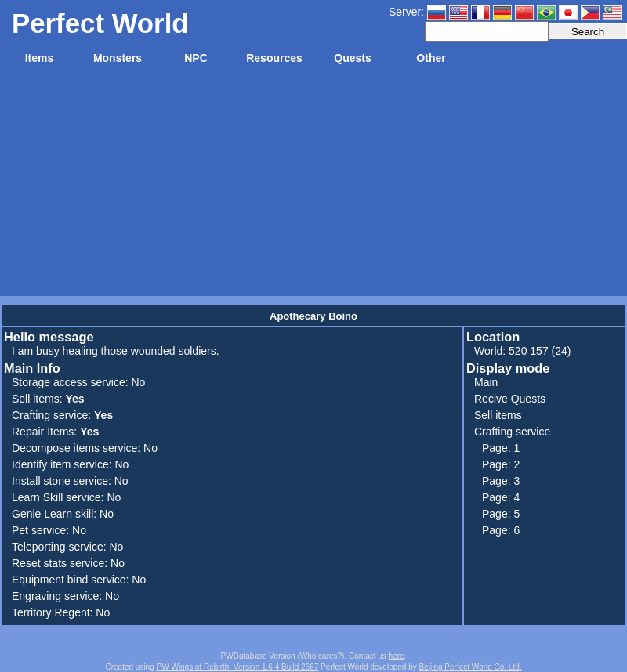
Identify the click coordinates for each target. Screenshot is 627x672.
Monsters (118, 58)
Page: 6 (501, 530)
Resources (274, 58)
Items (40, 58)
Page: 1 (501, 448)
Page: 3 (501, 481)
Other (431, 58)
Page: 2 (501, 464)
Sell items (498, 415)
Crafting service (512, 432)
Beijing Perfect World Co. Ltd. (471, 667)
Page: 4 (501, 497)
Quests (352, 58)
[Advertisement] (313, 186)
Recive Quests (510, 399)
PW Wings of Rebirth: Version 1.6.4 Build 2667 (238, 667)
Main (486, 382)
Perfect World (100, 23)
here (397, 656)
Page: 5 (501, 514)
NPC (196, 58)
